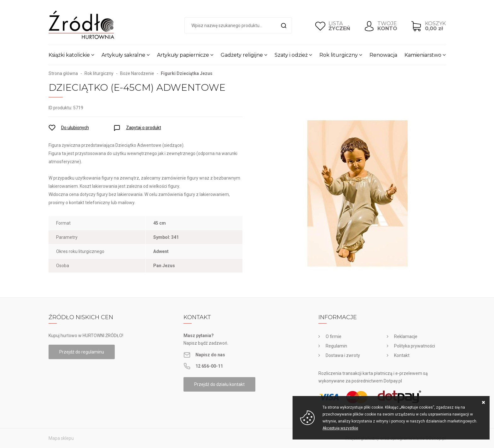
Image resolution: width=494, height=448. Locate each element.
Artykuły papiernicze (183, 55)
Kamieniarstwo (423, 55)
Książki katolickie (69, 55)
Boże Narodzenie (137, 73)
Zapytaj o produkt (144, 128)
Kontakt (402, 355)
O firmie (334, 336)
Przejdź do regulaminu (82, 352)
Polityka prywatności (415, 346)
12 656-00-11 (209, 366)
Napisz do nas (210, 355)
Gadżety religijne (242, 55)
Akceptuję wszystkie (340, 428)
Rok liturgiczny (339, 55)
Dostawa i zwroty (343, 355)
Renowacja (383, 55)
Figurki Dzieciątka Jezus (187, 73)
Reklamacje (406, 336)
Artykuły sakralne (123, 55)
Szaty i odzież (291, 55)
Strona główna (63, 73)
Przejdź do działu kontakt (219, 384)
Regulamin (336, 346)
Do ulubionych (75, 128)
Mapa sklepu (61, 438)
